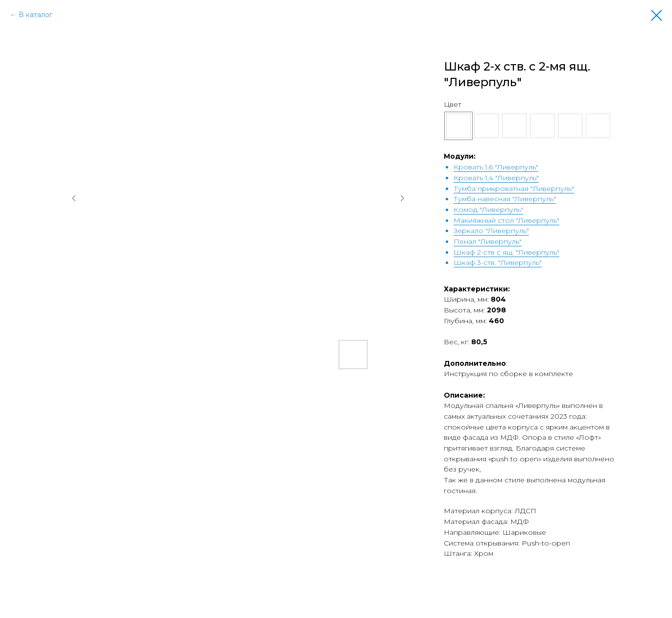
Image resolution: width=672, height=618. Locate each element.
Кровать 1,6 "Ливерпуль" (496, 167)
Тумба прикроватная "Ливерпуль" (514, 189)
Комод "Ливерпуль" (488, 210)
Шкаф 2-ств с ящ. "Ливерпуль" (506, 252)
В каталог (36, 15)
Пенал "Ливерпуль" (488, 241)
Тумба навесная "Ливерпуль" (505, 199)
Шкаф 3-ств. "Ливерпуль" (498, 262)
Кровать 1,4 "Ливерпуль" (496, 178)
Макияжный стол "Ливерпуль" (506, 220)
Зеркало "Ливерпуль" (491, 231)
